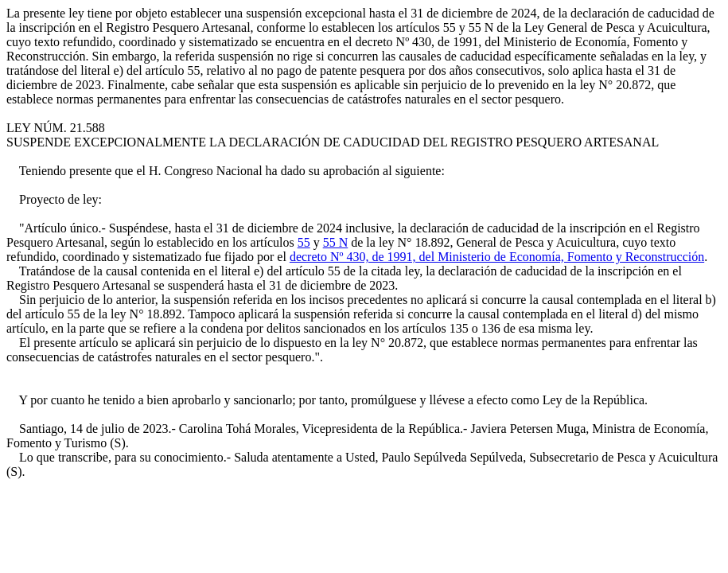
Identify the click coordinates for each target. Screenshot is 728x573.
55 (304, 242)
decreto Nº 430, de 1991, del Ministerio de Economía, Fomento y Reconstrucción (497, 257)
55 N (336, 242)
